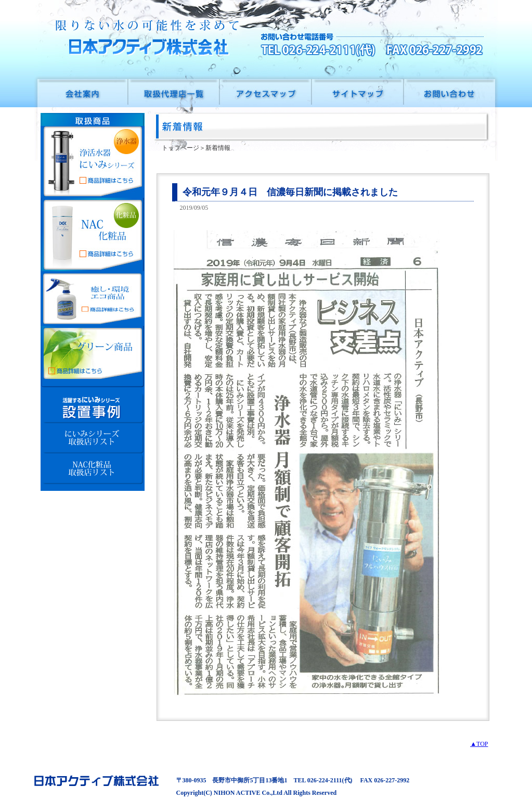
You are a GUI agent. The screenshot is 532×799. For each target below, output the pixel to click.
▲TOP (479, 744)
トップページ (180, 148)
